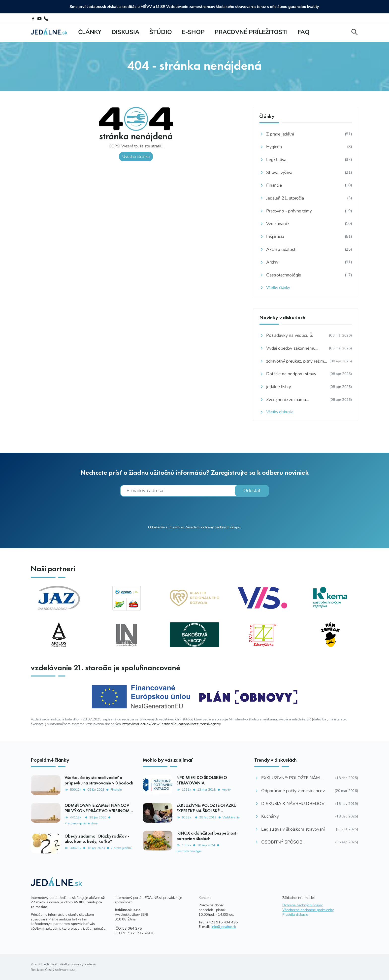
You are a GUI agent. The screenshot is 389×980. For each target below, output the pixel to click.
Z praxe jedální (121, 848)
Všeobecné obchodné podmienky (308, 910)
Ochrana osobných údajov (302, 905)
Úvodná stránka (128, 157)
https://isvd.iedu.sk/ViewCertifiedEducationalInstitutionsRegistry (172, 724)
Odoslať (252, 491)
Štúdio (161, 32)
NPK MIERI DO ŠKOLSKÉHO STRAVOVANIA (202, 780)
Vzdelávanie (231, 818)
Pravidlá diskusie (295, 914)
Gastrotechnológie (189, 851)
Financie (116, 790)
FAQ (304, 32)
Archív (226, 790)
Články (90, 32)
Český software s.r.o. (61, 970)
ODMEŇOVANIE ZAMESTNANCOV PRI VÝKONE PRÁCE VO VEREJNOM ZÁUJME (97, 811)
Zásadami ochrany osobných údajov (213, 527)
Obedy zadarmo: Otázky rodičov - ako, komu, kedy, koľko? (97, 839)
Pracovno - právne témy (81, 824)
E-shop (193, 32)
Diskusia (125, 32)
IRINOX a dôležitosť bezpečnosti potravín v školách (207, 836)
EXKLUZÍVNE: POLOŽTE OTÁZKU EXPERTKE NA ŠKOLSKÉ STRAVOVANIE (207, 811)
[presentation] (194, 510)
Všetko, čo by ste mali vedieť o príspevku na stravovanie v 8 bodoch (99, 780)
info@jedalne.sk (224, 927)
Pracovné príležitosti (251, 32)
